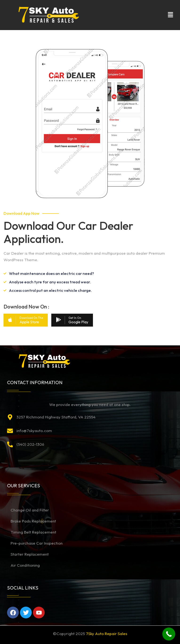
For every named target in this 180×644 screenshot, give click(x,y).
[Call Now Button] (169, 634)
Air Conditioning (25, 565)
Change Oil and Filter (30, 510)
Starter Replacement (30, 554)
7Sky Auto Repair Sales (107, 634)
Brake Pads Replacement (33, 521)
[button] (171, 15)
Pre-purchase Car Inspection (37, 543)
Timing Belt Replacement (33, 532)
